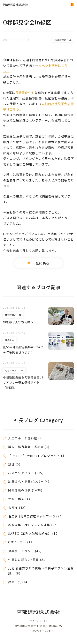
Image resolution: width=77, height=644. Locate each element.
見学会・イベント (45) (25, 551)
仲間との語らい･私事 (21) (28, 560)
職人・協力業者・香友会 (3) (29, 447)
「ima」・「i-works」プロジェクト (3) (37, 456)
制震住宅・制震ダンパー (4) (29, 481)
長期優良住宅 (25, 93)
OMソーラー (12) (21, 542)
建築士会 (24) (18, 582)
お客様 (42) (17, 508)
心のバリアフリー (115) (26, 473)
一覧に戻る (39, 263)
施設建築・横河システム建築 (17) (33, 525)
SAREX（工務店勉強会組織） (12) (34, 533)
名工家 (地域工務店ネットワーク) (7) (36, 516)
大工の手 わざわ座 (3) (26, 438)
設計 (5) (14, 464)
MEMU (72, 5)
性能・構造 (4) (19, 499)
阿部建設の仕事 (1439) (25, 490)
